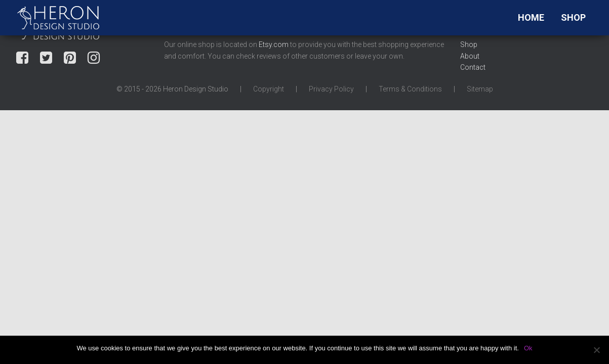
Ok (528, 348)
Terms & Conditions (410, 89)
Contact (473, 67)
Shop (573, 17)
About (470, 56)
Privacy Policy (331, 89)
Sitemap (480, 89)
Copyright (269, 89)
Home (531, 17)
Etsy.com (274, 44)
